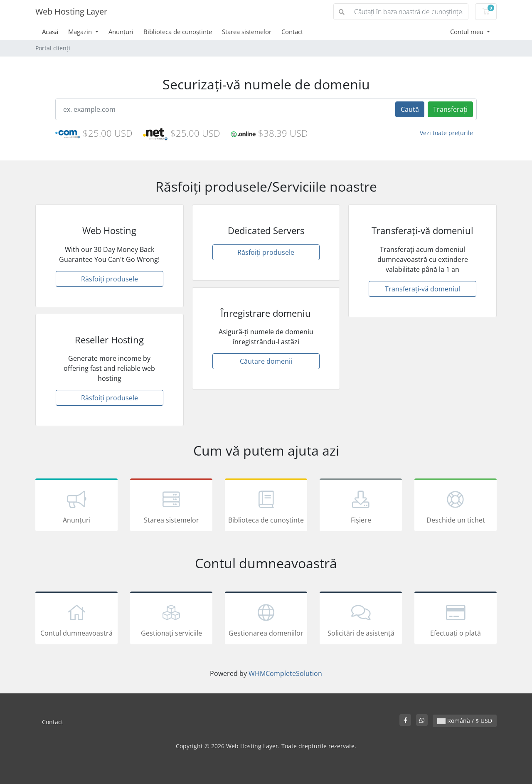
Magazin (81, 32)
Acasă (50, 32)
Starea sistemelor (247, 32)
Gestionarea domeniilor (266, 619)
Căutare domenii (266, 361)
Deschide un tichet (456, 506)
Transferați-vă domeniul (422, 289)
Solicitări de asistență (361, 619)
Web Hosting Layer (71, 11)
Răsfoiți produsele (110, 279)
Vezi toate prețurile (446, 133)
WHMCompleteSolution (285, 673)
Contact (292, 32)
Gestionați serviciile (171, 619)
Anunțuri (121, 32)
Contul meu (468, 32)
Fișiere (361, 506)
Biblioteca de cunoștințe (178, 32)
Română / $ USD (465, 721)
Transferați (450, 109)
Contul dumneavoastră (76, 619)
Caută (410, 109)
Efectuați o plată (456, 619)
